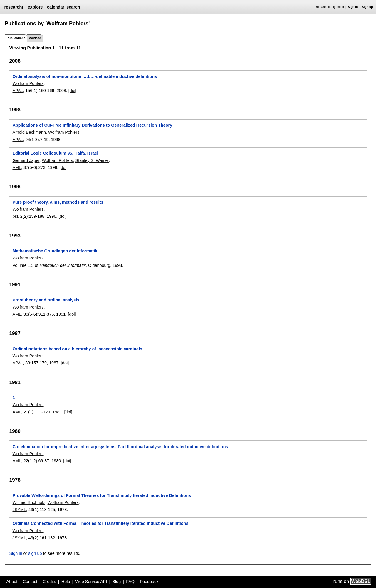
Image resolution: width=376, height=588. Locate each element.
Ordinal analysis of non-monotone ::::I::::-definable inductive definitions (85, 76)
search (73, 7)
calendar (56, 7)
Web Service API (91, 582)
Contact (30, 582)
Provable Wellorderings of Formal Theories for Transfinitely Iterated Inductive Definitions (101, 495)
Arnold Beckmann (29, 132)
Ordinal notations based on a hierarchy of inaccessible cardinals (77, 349)
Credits (49, 582)
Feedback (149, 582)
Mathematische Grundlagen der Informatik (55, 251)
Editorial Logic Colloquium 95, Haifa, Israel (55, 153)
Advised (35, 38)
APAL (18, 91)
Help (66, 582)
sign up (35, 553)
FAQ (130, 582)
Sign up (367, 7)
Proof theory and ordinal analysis (46, 300)
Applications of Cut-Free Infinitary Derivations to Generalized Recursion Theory (92, 125)
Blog (116, 582)
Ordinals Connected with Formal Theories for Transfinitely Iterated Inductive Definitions (100, 523)
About (12, 582)
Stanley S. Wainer (92, 160)
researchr (14, 7)
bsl (15, 216)
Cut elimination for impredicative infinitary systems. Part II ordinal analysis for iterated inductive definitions (120, 447)
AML (17, 167)
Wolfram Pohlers (28, 83)
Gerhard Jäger (26, 160)
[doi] (72, 91)
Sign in (353, 7)
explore (35, 7)
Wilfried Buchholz (29, 502)
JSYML (19, 510)
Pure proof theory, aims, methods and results (58, 202)
